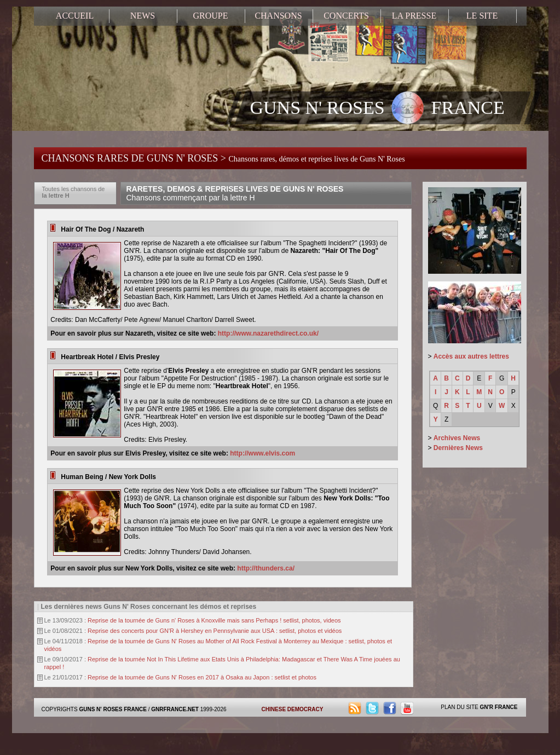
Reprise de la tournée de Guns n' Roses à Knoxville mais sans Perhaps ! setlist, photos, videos (214, 620)
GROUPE (210, 16)
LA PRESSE (414, 16)
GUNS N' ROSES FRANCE (377, 109)
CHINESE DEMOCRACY (293, 709)
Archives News (457, 438)
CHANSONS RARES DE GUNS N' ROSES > (223, 158)
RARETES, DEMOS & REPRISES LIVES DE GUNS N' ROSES (235, 193)
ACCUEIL (75, 16)
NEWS (143, 16)
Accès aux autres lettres (471, 356)
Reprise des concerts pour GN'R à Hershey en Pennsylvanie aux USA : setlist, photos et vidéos (215, 631)
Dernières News (458, 448)
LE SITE (482, 16)
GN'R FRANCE (498, 707)
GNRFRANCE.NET (175, 709)
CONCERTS (346, 16)
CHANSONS (278, 16)
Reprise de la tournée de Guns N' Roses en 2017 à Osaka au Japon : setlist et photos (202, 677)
